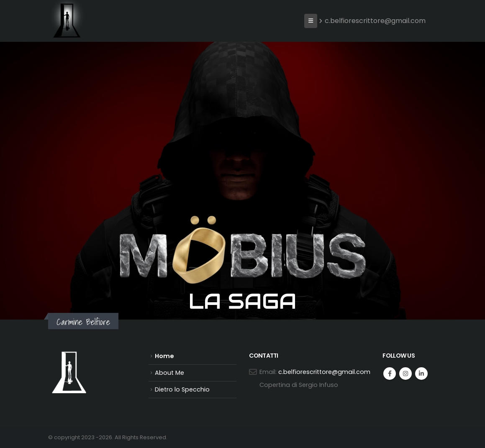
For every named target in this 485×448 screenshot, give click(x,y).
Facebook (390, 374)
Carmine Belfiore (83, 322)
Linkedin (421, 374)
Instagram (405, 374)
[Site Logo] (67, 19)
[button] (311, 21)
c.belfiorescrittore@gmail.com (372, 21)
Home (164, 356)
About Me (169, 373)
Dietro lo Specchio (182, 389)
